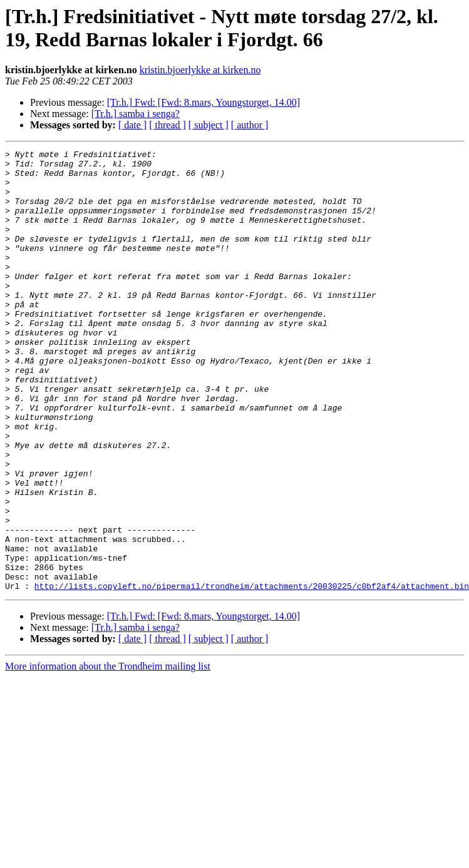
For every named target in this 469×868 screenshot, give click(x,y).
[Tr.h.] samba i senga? (136, 114)
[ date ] (132, 125)
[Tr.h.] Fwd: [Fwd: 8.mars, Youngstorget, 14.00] (204, 102)
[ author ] (250, 125)
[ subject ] (209, 125)
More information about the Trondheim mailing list (108, 754)
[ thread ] (167, 125)
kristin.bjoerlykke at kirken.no (200, 70)
